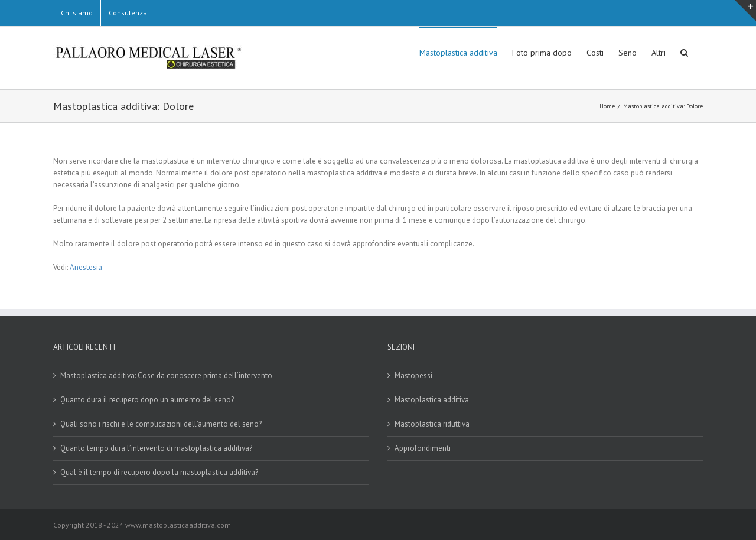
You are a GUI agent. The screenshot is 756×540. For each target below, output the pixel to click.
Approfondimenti (423, 448)
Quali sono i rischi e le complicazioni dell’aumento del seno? (161, 424)
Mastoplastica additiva (432, 400)
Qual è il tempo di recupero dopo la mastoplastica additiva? (159, 472)
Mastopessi (413, 375)
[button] (684, 51)
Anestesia (86, 267)
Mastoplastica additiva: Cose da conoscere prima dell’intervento (166, 375)
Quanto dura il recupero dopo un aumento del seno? (147, 400)
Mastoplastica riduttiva (432, 424)
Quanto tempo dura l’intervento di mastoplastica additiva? (156, 448)
